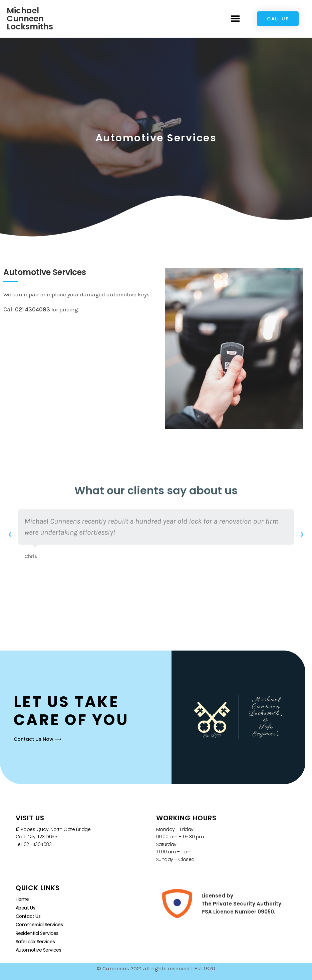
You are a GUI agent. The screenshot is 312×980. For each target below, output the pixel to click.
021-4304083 (38, 844)
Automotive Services (38, 950)
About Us (25, 908)
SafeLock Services (35, 942)
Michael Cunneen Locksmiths (30, 19)
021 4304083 (33, 309)
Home (22, 899)
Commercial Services (39, 925)
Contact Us (28, 916)
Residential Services (37, 933)
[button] (235, 19)
